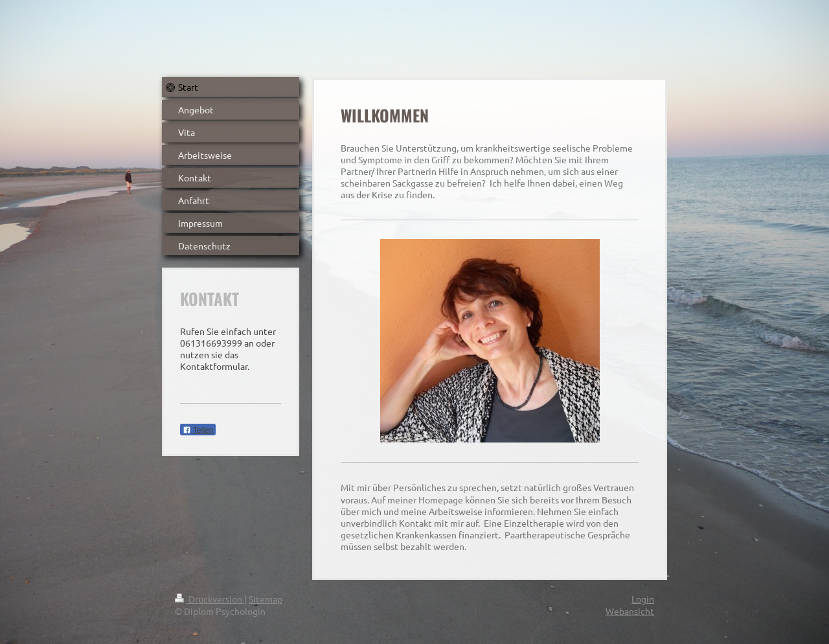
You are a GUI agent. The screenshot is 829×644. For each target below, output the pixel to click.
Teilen (198, 430)
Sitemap (266, 599)
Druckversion (210, 599)
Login (643, 599)
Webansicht (630, 611)
